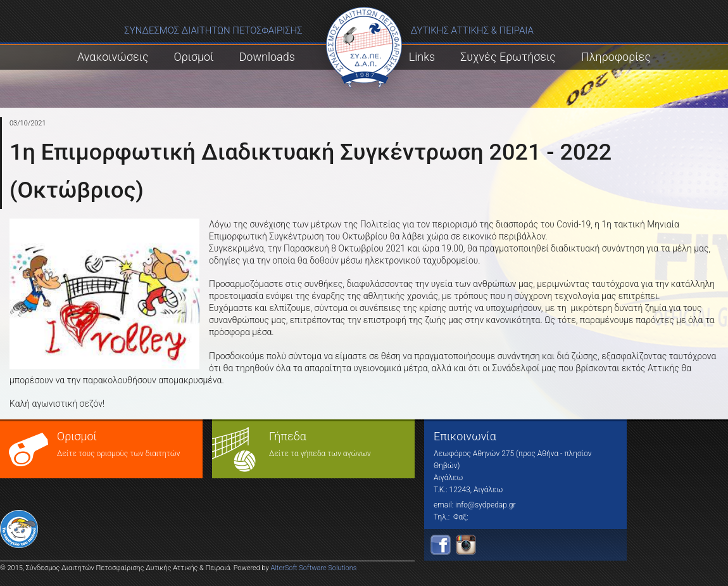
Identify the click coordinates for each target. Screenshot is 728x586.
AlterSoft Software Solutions (314, 568)
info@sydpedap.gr (485, 505)
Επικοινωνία (465, 436)
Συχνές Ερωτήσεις (508, 57)
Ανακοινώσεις (113, 57)
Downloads (267, 57)
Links (422, 57)
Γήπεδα (288, 436)
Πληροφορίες (616, 57)
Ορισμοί (194, 57)
